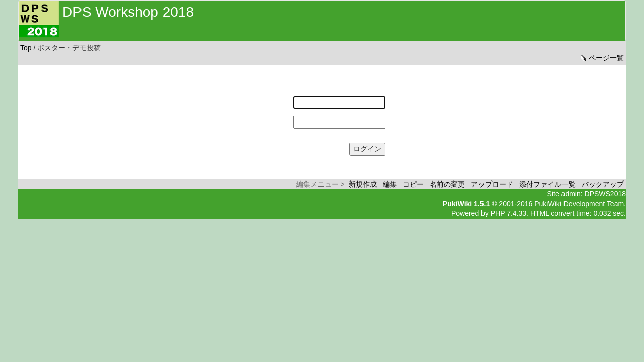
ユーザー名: (272, 98)
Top (26, 48)
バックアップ (603, 184)
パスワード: (272, 117)
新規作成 (363, 184)
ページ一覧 (601, 58)
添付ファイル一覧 (547, 184)
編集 (390, 184)
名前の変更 (447, 184)
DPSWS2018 (605, 194)
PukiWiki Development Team (579, 204)
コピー (413, 184)
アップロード (492, 184)
